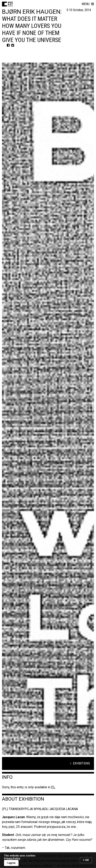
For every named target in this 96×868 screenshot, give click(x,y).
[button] (88, 4)
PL (53, 787)
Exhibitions (80, 763)
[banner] (48, 860)
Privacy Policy (12, 859)
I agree (11, 863)
